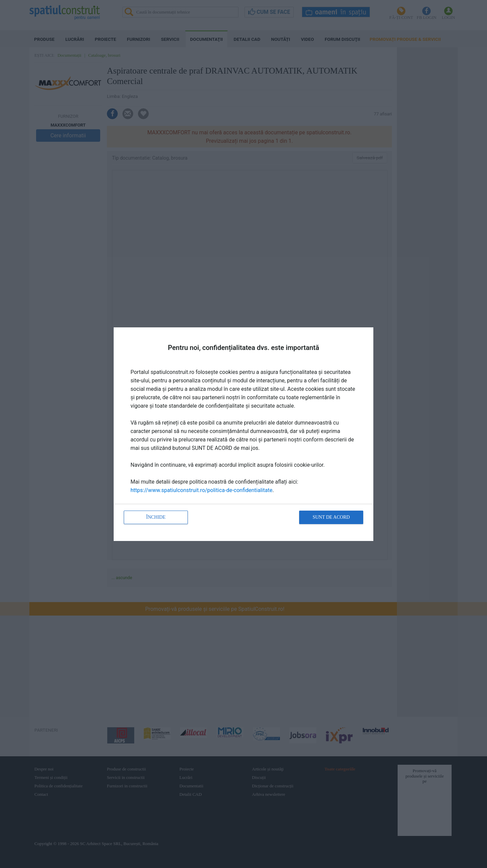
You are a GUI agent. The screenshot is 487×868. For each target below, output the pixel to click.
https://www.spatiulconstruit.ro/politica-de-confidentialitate (202, 490)
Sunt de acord (331, 517)
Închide (156, 517)
